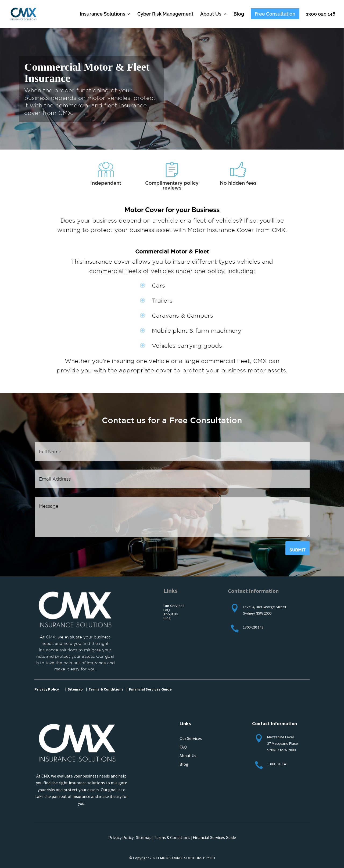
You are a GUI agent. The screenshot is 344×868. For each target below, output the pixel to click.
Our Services (191, 738)
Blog (239, 14)
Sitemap (144, 837)
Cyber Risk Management (165, 14)
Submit (298, 550)
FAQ (183, 747)
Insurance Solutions (103, 14)
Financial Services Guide (214, 837)
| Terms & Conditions (105, 689)
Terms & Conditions (172, 837)
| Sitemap (74, 689)
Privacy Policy (47, 689)
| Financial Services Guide (149, 689)
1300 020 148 (321, 14)
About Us (211, 14)
